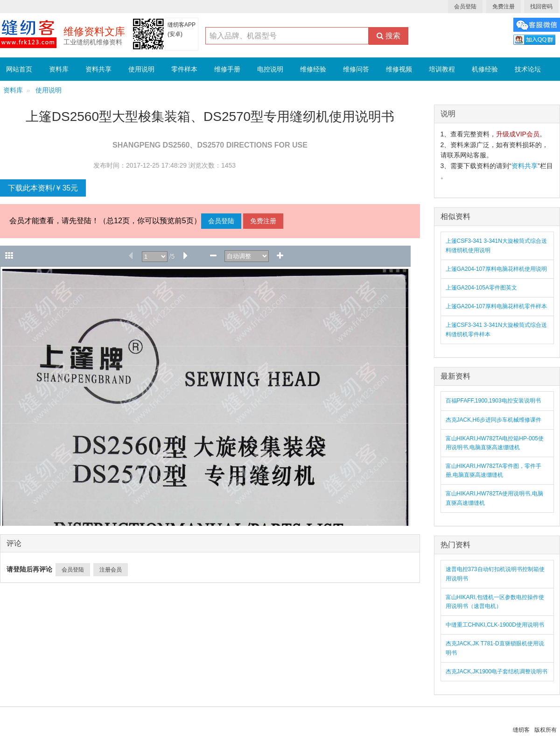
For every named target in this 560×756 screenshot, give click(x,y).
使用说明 (141, 69)
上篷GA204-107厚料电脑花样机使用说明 (496, 269)
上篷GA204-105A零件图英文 (481, 288)
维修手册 (227, 69)
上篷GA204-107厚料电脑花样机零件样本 (496, 306)
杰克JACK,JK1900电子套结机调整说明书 (497, 671)
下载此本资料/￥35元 (43, 188)
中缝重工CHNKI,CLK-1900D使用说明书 (495, 625)
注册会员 (111, 570)
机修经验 (485, 69)
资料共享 (98, 69)
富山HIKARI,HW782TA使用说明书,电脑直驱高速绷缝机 (494, 498)
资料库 (59, 69)
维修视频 (399, 69)
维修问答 (356, 69)
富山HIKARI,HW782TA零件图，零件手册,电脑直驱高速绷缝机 (494, 470)
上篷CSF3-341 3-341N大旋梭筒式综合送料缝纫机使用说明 (496, 245)
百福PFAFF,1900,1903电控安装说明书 (493, 401)
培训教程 (442, 69)
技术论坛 (528, 69)
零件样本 (184, 69)
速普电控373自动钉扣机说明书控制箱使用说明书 (495, 574)
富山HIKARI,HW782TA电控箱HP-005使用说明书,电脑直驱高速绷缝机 (495, 443)
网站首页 (19, 69)
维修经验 (313, 69)
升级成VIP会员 (518, 134)
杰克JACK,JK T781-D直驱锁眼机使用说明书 (495, 648)
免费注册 (504, 7)
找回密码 (541, 7)
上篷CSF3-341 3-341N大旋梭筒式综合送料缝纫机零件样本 (496, 329)
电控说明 (270, 69)
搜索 (388, 36)
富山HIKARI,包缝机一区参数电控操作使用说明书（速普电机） (495, 602)
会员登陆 (465, 7)
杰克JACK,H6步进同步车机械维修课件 (493, 420)
